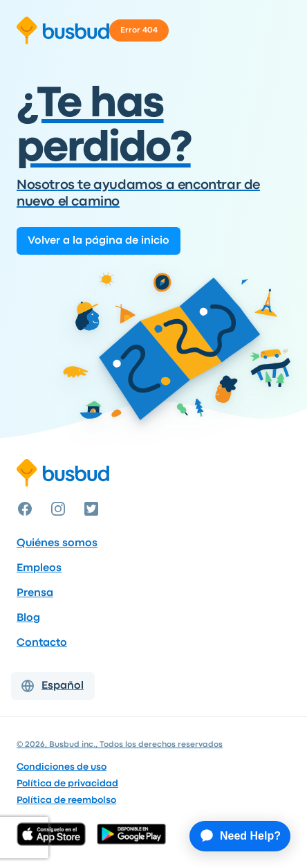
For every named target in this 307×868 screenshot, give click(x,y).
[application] (233, 836)
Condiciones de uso (62, 767)
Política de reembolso (66, 800)
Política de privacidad (67, 784)
